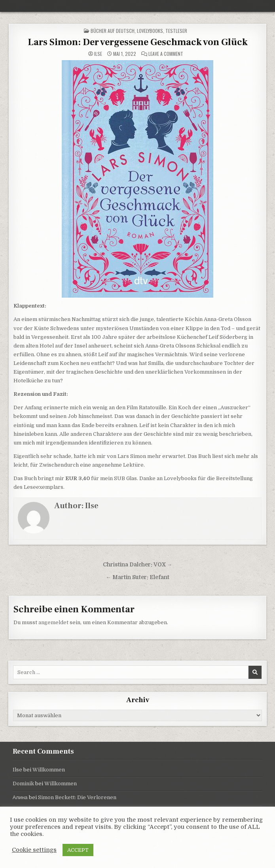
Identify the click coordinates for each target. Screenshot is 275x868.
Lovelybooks (150, 31)
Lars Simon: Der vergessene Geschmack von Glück (138, 42)
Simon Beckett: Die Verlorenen (77, 797)
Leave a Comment (166, 54)
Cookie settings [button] (34, 850)
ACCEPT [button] (78, 850)
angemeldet (53, 622)
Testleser (176, 31)
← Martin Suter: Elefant (137, 577)
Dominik (23, 783)
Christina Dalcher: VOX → (138, 565)
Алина (20, 797)
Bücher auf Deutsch (113, 31)
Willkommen (49, 770)
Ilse (98, 54)
